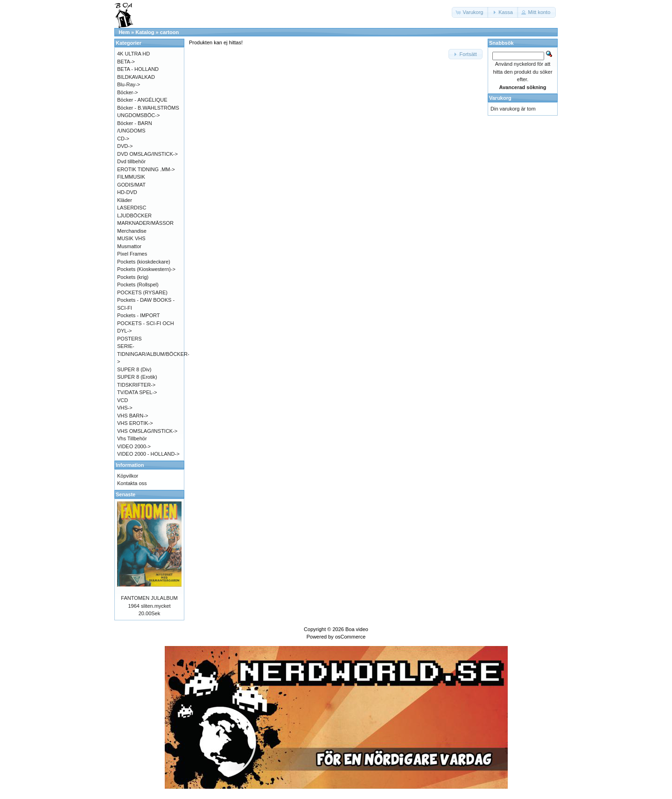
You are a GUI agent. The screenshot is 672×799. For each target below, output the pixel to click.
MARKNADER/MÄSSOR (145, 223)
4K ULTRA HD (133, 54)
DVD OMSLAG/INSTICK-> (147, 154)
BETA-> (126, 62)
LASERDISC (132, 208)
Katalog (145, 32)
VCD (122, 400)
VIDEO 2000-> (134, 446)
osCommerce (350, 637)
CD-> (123, 139)
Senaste (126, 494)
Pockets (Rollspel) (138, 285)
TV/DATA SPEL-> (137, 392)
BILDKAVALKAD (136, 77)
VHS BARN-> (133, 416)
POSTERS (129, 339)
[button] (470, 12)
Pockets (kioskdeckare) (144, 262)
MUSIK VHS (131, 238)
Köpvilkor (128, 476)
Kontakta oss (132, 483)
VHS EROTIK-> (135, 423)
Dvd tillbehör (131, 161)
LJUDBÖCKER (134, 215)
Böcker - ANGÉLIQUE (142, 100)
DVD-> (125, 146)
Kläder (125, 200)
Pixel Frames (132, 254)
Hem (124, 32)
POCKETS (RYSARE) (142, 292)
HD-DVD (127, 192)
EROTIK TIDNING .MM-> (146, 169)
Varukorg (500, 98)
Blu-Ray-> (129, 84)
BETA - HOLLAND (138, 69)
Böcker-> (127, 92)
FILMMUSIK (131, 177)
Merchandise (132, 231)
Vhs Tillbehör (132, 438)
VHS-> (125, 408)
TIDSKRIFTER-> (136, 385)
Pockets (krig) (133, 277)
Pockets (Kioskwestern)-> (146, 269)
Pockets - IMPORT (138, 315)
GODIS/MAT (131, 185)
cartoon (169, 32)
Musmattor (129, 246)
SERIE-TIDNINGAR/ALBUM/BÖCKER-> (153, 354)
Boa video (357, 629)
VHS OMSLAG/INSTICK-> (147, 431)
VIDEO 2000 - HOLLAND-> (148, 454)
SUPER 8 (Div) (134, 369)
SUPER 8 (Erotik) (137, 377)
